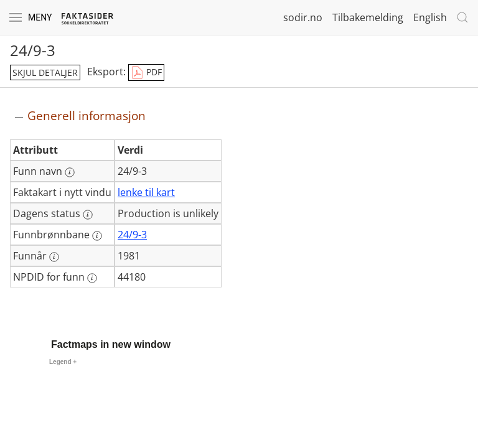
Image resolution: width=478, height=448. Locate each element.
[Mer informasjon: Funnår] (54, 257)
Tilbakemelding (368, 17)
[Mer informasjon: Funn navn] (70, 172)
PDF (146, 73)
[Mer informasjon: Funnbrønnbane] (97, 236)
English (430, 17)
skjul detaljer (45, 72)
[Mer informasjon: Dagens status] (88, 215)
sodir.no (303, 17)
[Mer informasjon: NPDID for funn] (92, 278)
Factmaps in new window (111, 344)
